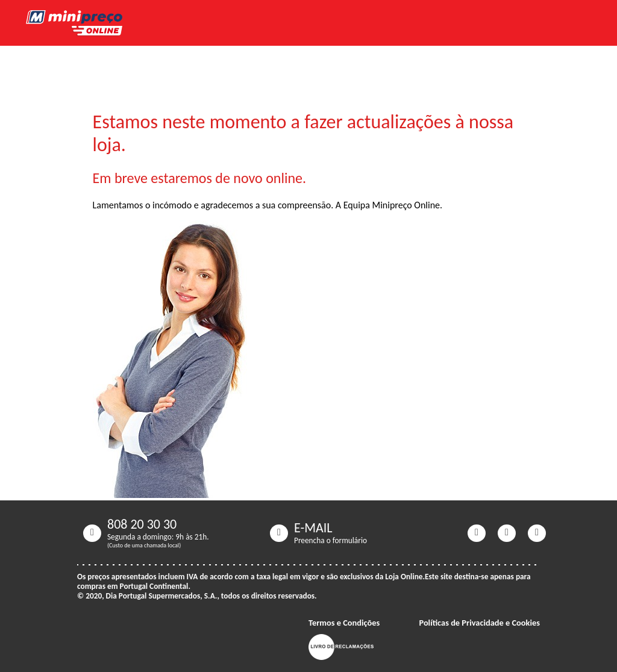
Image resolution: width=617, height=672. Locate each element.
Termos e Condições (344, 623)
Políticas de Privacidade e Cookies (479, 623)
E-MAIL (313, 528)
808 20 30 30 (142, 524)
